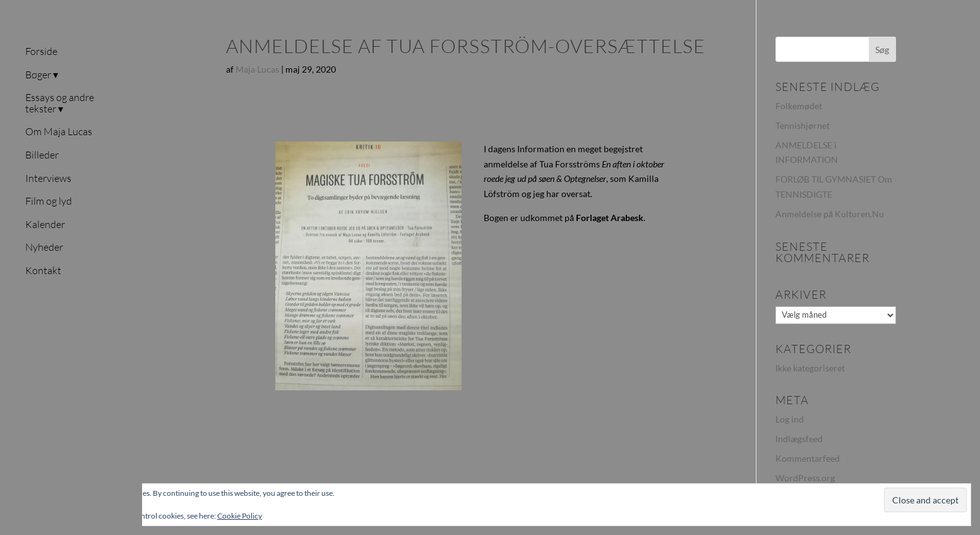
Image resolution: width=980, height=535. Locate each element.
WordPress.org (805, 478)
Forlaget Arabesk (610, 218)
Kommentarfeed (808, 458)
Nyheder (44, 248)
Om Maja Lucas (59, 132)
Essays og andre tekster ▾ (60, 104)
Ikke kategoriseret (810, 368)
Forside (41, 52)
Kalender (45, 225)
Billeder (42, 155)
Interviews (48, 179)
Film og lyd (49, 201)
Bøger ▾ (42, 75)
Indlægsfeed (799, 439)
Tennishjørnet (803, 125)
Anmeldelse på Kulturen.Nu (830, 214)
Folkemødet (799, 106)
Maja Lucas (257, 69)
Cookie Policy (240, 516)
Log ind (790, 419)
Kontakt (43, 271)
